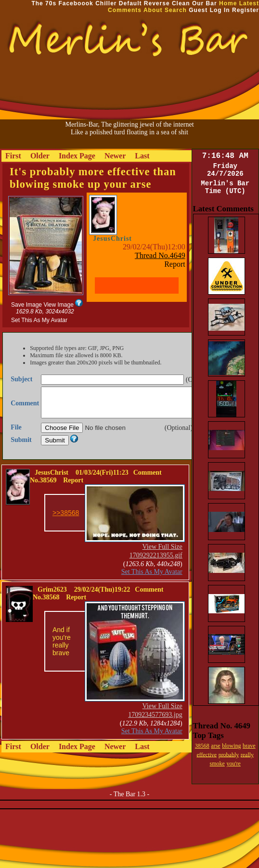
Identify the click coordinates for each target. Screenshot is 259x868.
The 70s (44, 3)
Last (142, 156)
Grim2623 (52, 601)
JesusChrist (112, 239)
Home (228, 3)
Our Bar (205, 3)
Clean (181, 3)
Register (246, 10)
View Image (58, 305)
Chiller (106, 3)
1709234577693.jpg (155, 726)
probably (229, 754)
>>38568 (66, 524)
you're (233, 764)
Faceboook (76, 3)
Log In (220, 10)
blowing (231, 746)
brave (249, 746)
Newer (115, 156)
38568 (202, 746)
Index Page (77, 156)
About (153, 10)
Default (130, 3)
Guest (198, 10)
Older (40, 156)
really (247, 754)
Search (176, 10)
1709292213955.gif (156, 567)
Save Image (26, 305)
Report (175, 264)
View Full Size (162, 558)
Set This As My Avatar (39, 320)
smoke (217, 764)
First (13, 156)
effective (207, 754)
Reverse (157, 3)
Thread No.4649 (160, 255)
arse (215, 746)
